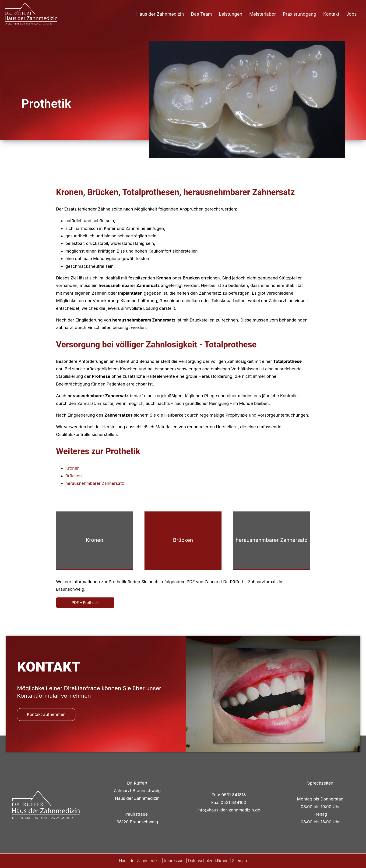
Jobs (352, 14)
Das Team (201, 14)
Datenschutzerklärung (208, 861)
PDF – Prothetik (85, 603)
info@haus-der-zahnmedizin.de (229, 810)
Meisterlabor (263, 14)
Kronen (72, 468)
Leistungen (231, 14)
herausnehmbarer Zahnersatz (95, 483)
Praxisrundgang (300, 14)
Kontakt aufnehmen (46, 714)
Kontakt (331, 14)
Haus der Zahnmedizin (160, 14)
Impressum (174, 861)
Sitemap (239, 861)
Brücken (74, 476)
